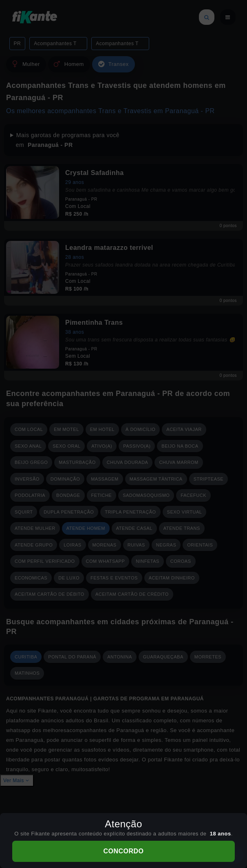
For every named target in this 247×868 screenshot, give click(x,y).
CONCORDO (123, 851)
